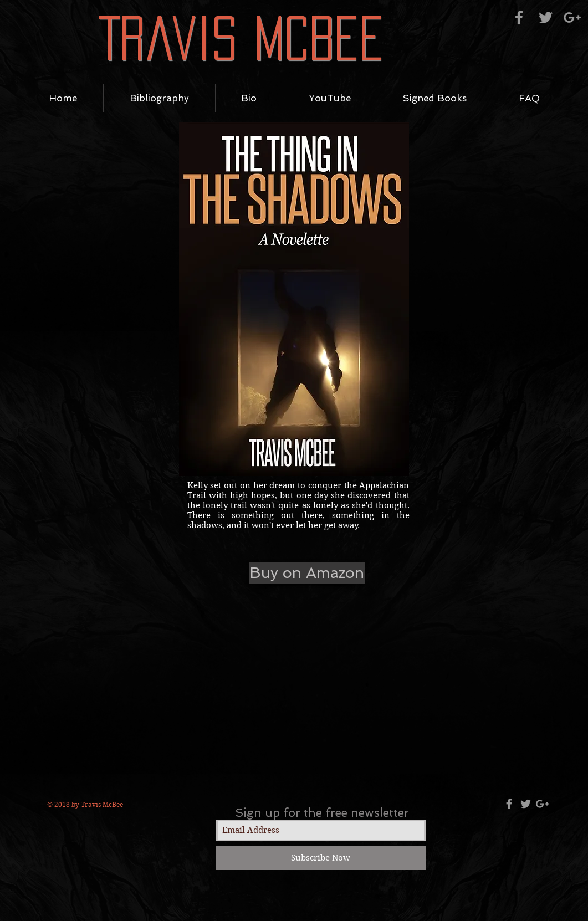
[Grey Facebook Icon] (519, 17)
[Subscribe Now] (321, 858)
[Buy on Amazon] (307, 573)
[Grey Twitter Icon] (546, 17)
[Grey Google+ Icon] (572, 17)
